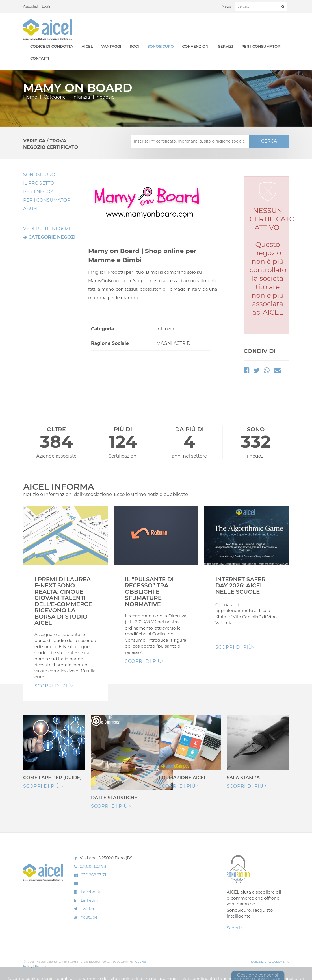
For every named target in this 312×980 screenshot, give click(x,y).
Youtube (89, 917)
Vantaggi (111, 46)
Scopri (235, 928)
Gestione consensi (258, 975)
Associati (31, 6)
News (227, 6)
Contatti (40, 58)
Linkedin (89, 900)
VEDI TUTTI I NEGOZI (47, 229)
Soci (134, 46)
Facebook (90, 892)
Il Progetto (39, 183)
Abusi (30, 209)
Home (30, 97)
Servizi (226, 46)
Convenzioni (196, 46)
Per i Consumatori (261, 46)
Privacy (41, 966)
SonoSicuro (161, 46)
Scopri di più (43, 786)
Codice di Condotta (52, 46)
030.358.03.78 (93, 866)
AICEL (87, 46)
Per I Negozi (39, 192)
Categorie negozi (52, 237)
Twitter (88, 909)
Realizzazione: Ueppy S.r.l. (269, 962)
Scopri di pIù (54, 686)
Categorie (55, 97)
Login (47, 6)
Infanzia (81, 97)
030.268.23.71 (94, 875)
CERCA (269, 141)
